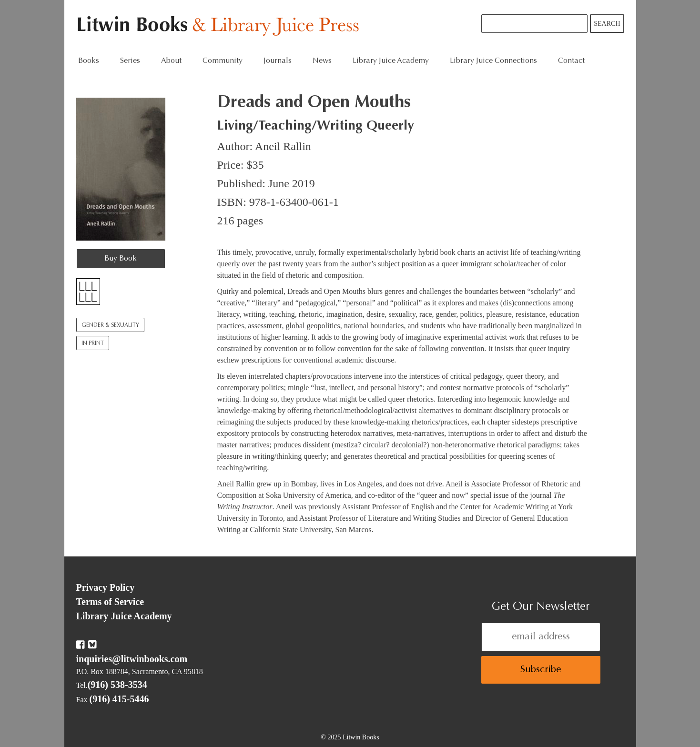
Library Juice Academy (391, 61)
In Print (93, 343)
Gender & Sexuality (110, 325)
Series (130, 61)
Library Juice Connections (493, 61)
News (322, 61)
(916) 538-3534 (117, 685)
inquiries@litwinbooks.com (132, 659)
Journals (278, 61)
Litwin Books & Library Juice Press (220, 26)
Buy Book (121, 259)
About (171, 61)
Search (607, 24)
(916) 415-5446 (119, 699)
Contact (571, 61)
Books (89, 61)
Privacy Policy (106, 587)
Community (223, 61)
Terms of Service (110, 602)
